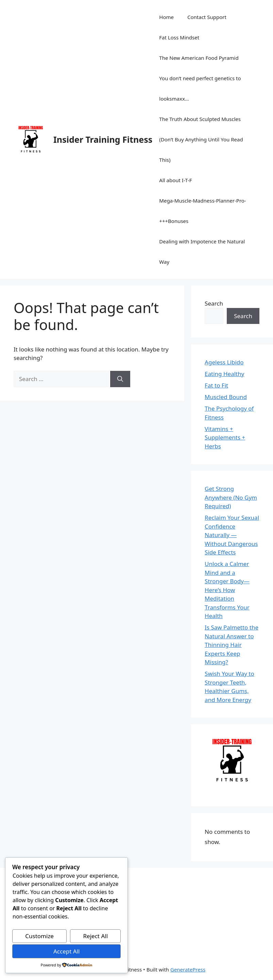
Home (166, 17)
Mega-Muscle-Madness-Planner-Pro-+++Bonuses (202, 211)
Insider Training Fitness (103, 139)
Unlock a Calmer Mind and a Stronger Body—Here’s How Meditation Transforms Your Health (227, 590)
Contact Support (207, 17)
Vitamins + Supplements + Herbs (225, 437)
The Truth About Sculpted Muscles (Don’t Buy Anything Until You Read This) (201, 139)
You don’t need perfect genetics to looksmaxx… (200, 88)
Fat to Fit (216, 385)
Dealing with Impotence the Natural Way (202, 252)
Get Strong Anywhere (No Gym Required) (231, 497)
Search (214, 303)
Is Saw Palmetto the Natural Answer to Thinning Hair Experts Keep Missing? (232, 645)
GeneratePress (188, 969)
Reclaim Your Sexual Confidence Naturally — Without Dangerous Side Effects (232, 535)
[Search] (120, 379)
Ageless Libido (224, 362)
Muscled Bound (226, 397)
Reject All (96, 936)
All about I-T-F (175, 180)
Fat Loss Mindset (179, 37)
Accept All (66, 951)
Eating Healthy (224, 374)
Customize (39, 936)
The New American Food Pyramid (199, 58)
